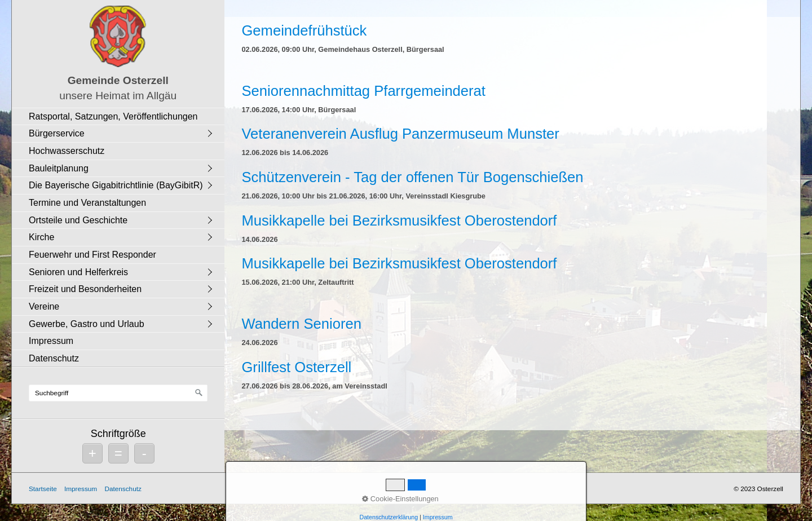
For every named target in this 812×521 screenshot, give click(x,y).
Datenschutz (54, 358)
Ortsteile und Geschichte (78, 220)
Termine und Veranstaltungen (87, 203)
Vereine (44, 306)
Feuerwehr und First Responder (92, 255)
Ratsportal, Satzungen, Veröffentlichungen (113, 116)
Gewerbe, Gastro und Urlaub (87, 324)
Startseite (43, 489)
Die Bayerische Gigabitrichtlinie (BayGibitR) (116, 185)
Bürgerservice (57, 133)
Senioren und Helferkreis (78, 272)
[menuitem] (121, 116)
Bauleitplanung (59, 168)
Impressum (51, 341)
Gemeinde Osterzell (118, 80)
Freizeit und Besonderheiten (85, 289)
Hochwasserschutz (67, 151)
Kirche (41, 237)
